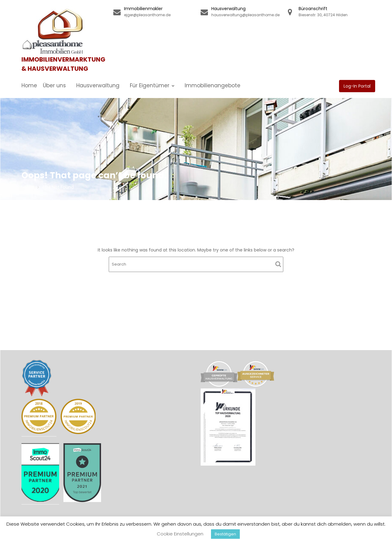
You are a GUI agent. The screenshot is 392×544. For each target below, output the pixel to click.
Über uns (54, 85)
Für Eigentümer (150, 85)
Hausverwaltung (98, 85)
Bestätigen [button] (225, 534)
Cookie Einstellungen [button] (180, 534)
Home (29, 85)
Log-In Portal (357, 86)
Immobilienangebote (213, 85)
